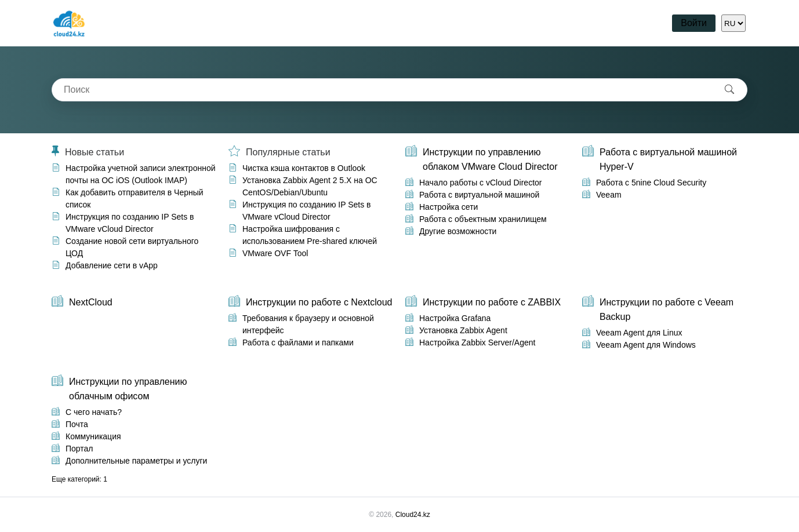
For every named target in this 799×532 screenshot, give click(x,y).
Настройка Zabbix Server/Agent (477, 342)
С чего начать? (94, 412)
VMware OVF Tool (275, 253)
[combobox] (382, 90)
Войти (694, 23)
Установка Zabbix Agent (463, 330)
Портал (79, 449)
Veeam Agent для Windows (646, 345)
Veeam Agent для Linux (639, 333)
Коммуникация (93, 436)
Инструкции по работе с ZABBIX (492, 302)
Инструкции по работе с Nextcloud (319, 302)
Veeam (609, 195)
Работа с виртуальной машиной (479, 195)
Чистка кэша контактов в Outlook (304, 168)
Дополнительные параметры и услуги (136, 461)
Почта (77, 424)
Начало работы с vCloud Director (480, 183)
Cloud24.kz (413, 515)
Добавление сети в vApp (112, 265)
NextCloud (91, 302)
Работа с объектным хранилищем (483, 219)
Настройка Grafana (455, 318)
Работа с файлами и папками (298, 342)
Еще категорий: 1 (79, 479)
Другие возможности (458, 231)
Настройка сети (448, 207)
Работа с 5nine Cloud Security (651, 183)
